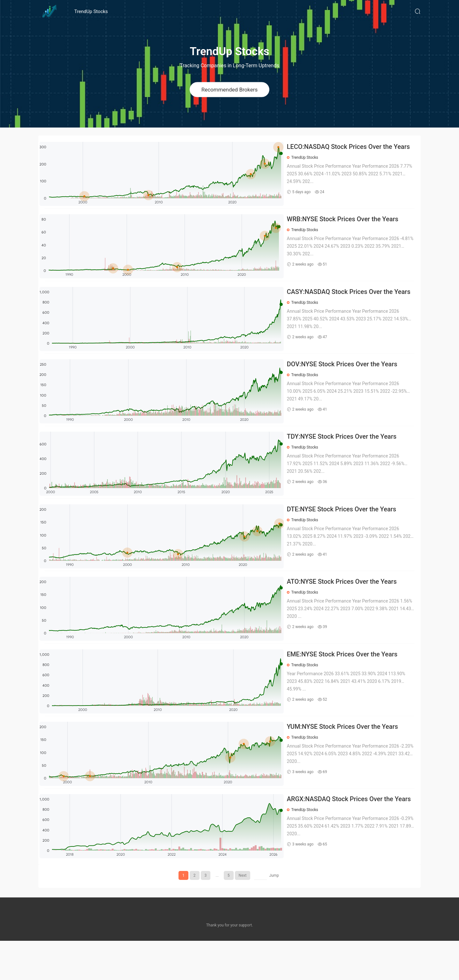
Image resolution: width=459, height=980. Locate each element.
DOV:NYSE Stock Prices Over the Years (347, 377)
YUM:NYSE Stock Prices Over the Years (348, 761)
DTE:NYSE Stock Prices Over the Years (347, 531)
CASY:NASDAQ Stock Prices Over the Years (345, 301)
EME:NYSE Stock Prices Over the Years (347, 684)
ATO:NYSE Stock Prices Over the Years (347, 608)
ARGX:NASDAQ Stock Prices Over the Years (345, 839)
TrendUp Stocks (91, 11)
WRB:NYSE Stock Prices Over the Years (348, 223)
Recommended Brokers (230, 89)
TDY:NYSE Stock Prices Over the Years (347, 454)
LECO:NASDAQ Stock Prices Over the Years (345, 147)
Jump (274, 915)
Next (243, 915)
